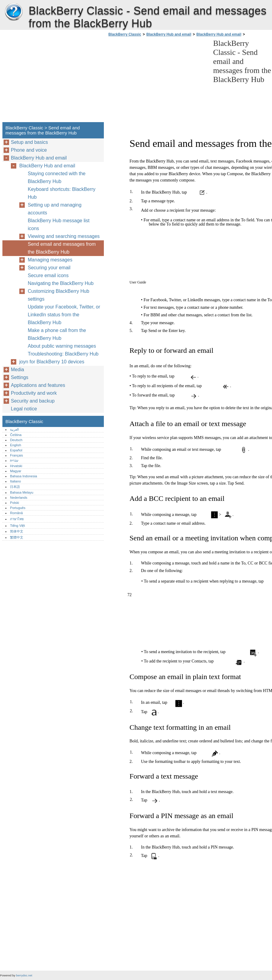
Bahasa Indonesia (24, 476)
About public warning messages (62, 346)
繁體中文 (17, 537)
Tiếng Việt (17, 526)
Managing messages (50, 260)
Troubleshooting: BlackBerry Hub (63, 354)
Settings (20, 377)
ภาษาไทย (17, 519)
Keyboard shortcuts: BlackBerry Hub (62, 193)
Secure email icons (48, 275)
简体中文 (17, 531)
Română (16, 513)
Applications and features (38, 385)
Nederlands (19, 498)
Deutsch (16, 440)
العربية (14, 429)
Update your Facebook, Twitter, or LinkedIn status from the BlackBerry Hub (64, 315)
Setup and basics (29, 142)
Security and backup (33, 401)
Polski (14, 503)
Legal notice (24, 409)
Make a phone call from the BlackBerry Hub (57, 334)
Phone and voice (29, 150)
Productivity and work (34, 393)
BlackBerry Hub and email (169, 34)
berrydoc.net (24, 975)
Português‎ (18, 508)
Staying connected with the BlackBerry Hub (57, 177)
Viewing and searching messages (64, 236)
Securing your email (49, 268)
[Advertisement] (158, 81)
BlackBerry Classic (14, 12)
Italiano (15, 481)
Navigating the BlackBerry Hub (61, 283)
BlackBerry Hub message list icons (59, 224)
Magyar (16, 471)
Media (18, 370)
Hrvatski (16, 466)
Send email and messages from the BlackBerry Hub (62, 248)
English (16, 445)
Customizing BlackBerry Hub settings (59, 295)
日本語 (15, 487)
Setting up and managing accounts (55, 209)
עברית (14, 460)
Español (16, 450)
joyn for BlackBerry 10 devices (52, 362)
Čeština (16, 435)
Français (16, 455)
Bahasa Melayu (22, 492)
